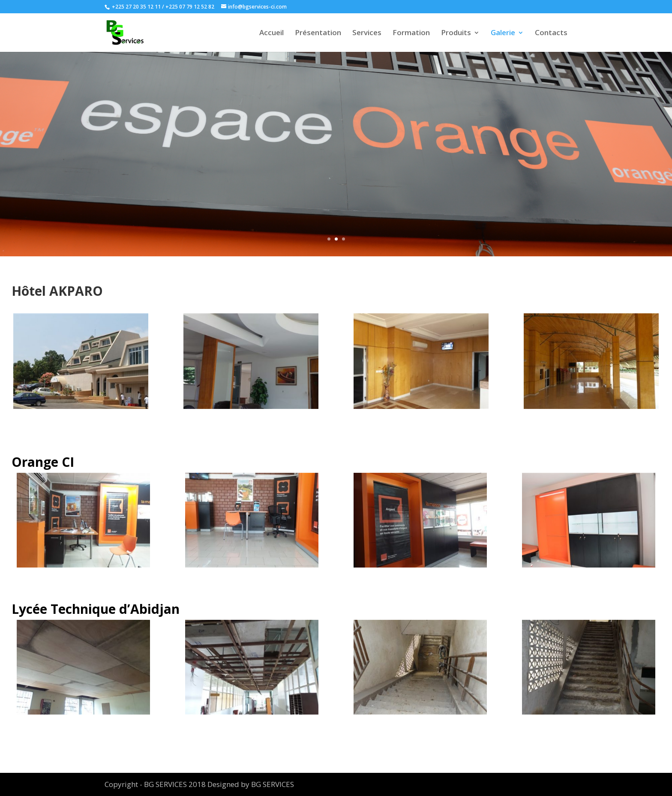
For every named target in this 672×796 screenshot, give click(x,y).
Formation (411, 33)
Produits (456, 33)
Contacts (551, 33)
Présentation (318, 33)
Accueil (271, 33)
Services (367, 33)
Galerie (503, 33)
